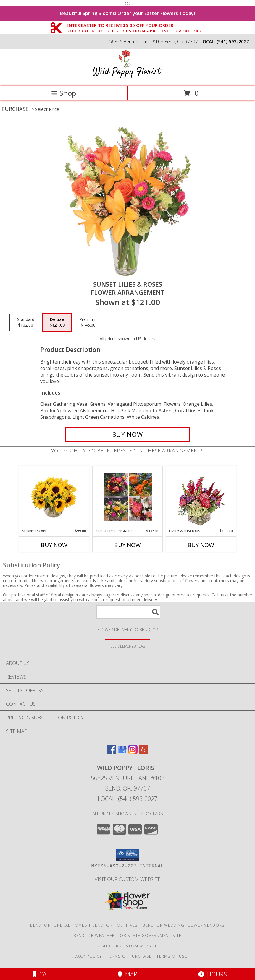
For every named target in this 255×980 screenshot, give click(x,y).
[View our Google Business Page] (122, 752)
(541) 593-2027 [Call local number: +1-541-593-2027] (233, 41)
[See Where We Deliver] (127, 646)
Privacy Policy (85, 956)
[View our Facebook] (112, 752)
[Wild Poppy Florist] (127, 78)
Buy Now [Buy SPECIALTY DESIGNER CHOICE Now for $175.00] (127, 545)
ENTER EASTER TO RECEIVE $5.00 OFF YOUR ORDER (135, 25)
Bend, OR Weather (94, 935)
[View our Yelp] (143, 752)
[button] (128, 855)
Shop (64, 93)
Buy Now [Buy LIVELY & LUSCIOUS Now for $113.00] (201, 545)
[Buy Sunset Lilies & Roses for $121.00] (128, 434)
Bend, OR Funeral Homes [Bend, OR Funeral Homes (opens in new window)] (59, 925)
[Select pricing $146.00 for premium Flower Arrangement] (88, 322)
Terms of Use (172, 956)
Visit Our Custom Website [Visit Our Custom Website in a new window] (128, 879)
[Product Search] (128, 612)
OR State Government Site (151, 935)
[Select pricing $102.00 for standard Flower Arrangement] (26, 322)
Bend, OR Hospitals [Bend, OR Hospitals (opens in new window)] (115, 925)
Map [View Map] (127, 974)
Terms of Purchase (129, 956)
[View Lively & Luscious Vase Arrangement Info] (201, 497)
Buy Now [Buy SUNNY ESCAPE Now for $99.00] (54, 545)
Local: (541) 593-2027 (127, 799)
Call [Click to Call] (42, 974)
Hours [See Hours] (213, 974)
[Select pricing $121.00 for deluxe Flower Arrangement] (57, 322)
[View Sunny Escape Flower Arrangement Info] (54, 497)
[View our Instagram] (133, 752)
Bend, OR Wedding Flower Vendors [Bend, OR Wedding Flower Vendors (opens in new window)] (184, 925)
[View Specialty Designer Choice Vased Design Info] (128, 497)
